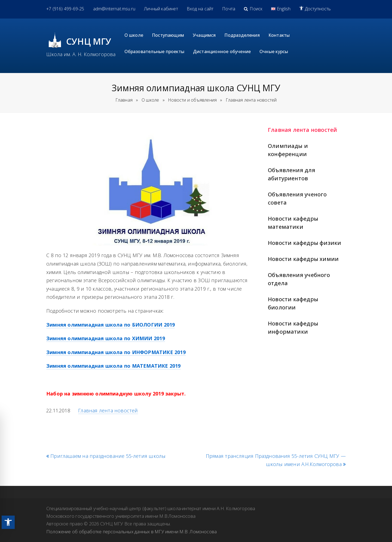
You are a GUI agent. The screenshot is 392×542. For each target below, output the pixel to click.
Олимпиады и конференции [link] (288, 150)
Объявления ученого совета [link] (297, 198)
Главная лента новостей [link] (302, 130)
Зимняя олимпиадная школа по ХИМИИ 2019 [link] (106, 338)
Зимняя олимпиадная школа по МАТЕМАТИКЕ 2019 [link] (114, 366)
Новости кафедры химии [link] (303, 259)
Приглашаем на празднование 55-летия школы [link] (106, 456)
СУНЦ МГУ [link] (89, 41)
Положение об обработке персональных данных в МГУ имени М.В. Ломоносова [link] (131, 532)
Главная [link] (124, 100)
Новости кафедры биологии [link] (293, 303)
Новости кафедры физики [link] (304, 243)
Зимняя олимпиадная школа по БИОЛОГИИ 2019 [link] (111, 325)
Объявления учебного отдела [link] (299, 279)
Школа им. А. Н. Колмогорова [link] (81, 54)
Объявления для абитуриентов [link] (292, 174)
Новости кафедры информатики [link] (293, 328)
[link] (8, 522)
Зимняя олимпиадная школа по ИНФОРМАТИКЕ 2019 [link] (116, 352)
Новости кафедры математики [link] (293, 223)
